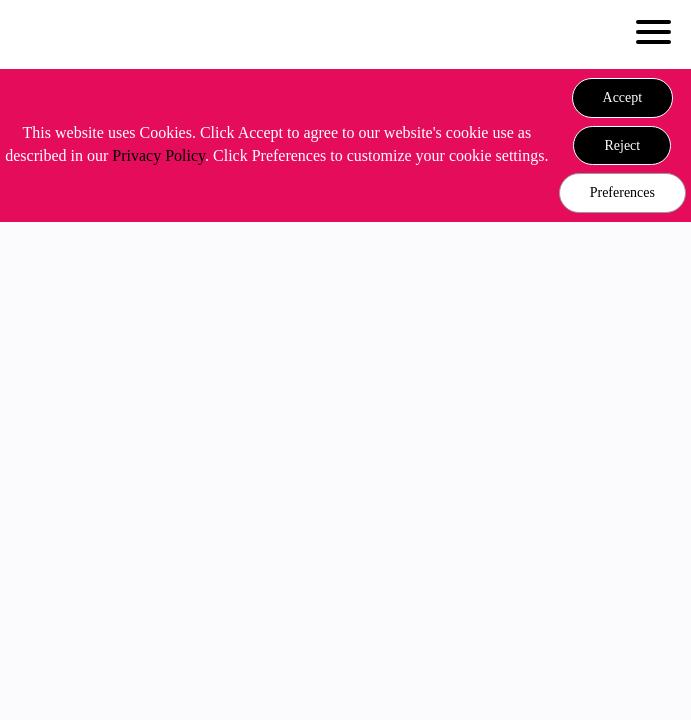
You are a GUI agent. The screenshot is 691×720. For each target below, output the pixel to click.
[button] (623, 98)
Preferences (622, 192)
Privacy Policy (158, 155)
